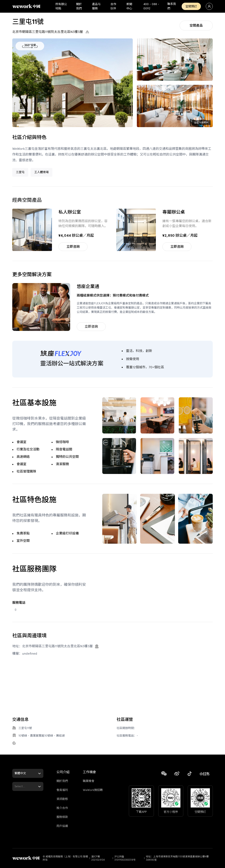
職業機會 (89, 781)
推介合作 (62, 808)
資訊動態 (62, 799)
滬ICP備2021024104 (98, 858)
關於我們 (62, 781)
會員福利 (62, 790)
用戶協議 (62, 826)
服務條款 (62, 817)
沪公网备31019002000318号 (125, 858)
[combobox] (15, 773)
